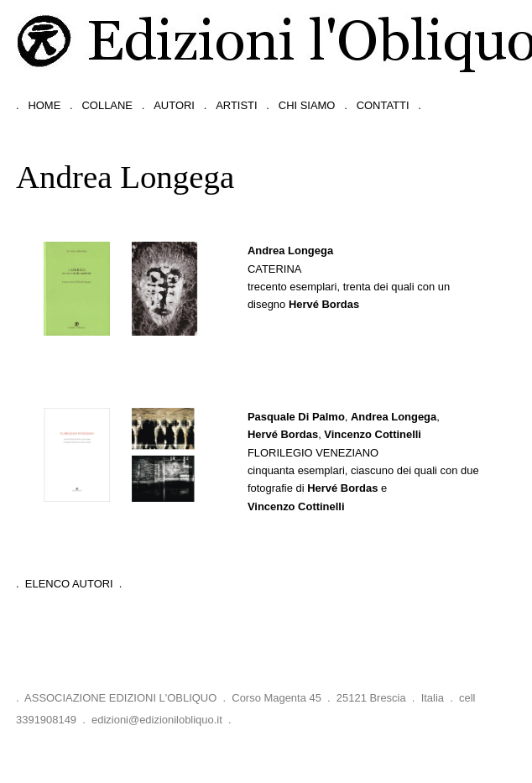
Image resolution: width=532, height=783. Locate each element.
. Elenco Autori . (69, 584)
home (44, 105)
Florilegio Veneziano (313, 453)
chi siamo (307, 105)
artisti (236, 105)
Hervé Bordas (324, 304)
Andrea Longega (290, 251)
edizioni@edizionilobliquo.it (157, 720)
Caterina (275, 269)
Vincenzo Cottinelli (373, 434)
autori (174, 105)
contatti (383, 105)
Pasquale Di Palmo (296, 417)
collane (107, 105)
